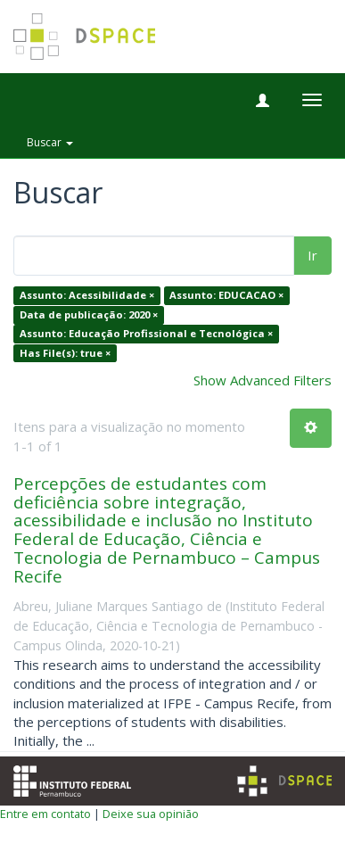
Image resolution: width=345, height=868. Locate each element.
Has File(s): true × (65, 353)
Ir (312, 255)
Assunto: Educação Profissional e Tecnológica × (146, 334)
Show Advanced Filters (263, 380)
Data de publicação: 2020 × (89, 314)
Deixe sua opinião (151, 814)
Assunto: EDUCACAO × (226, 296)
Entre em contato (45, 814)
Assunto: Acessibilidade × (87, 296)
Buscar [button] (50, 142)
